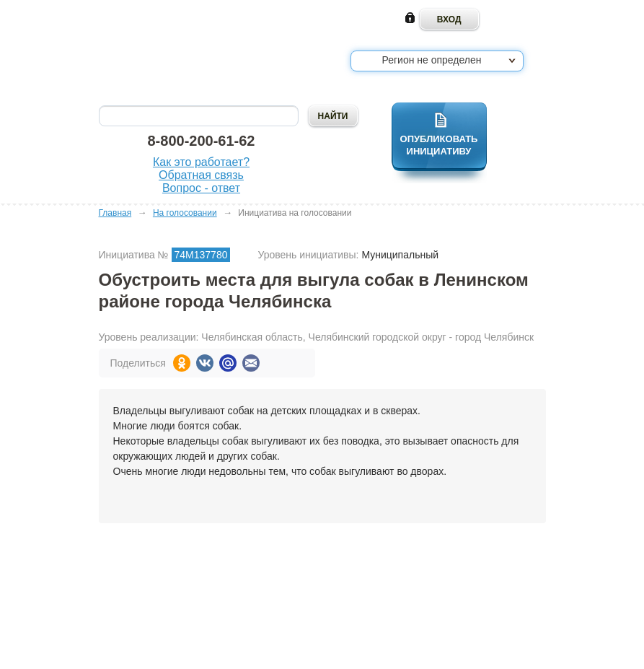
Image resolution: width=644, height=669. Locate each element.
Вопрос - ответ (201, 188)
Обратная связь (201, 175)
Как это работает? (201, 162)
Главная (115, 213)
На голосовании (185, 213)
